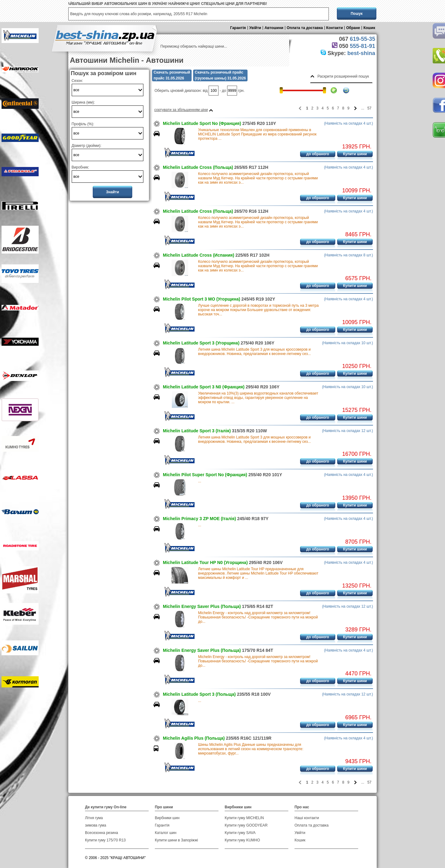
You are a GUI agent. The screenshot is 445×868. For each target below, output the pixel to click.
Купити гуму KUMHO (242, 840)
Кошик (369, 28)
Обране (353, 28)
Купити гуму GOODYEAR (246, 825)
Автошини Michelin (105, 60)
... (200, 481)
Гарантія (238, 28)
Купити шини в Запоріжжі (176, 840)
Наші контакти (307, 818)
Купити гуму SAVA (240, 833)
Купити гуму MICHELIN (244, 818)
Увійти (255, 28)
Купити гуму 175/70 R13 (105, 840)
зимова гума (96, 825)
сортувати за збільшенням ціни (181, 110)
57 (369, 108)
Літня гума (94, 818)
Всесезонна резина (102, 833)
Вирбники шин (167, 818)
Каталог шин (166, 833)
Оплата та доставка (305, 28)
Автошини (274, 28)
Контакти (335, 28)
